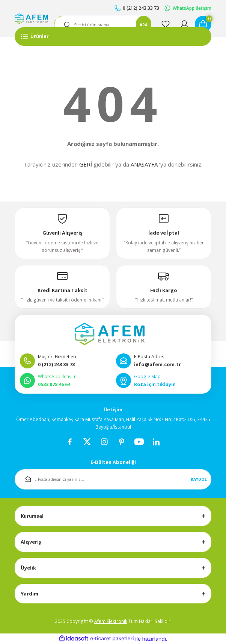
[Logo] (31, 18)
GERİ (86, 164)
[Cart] (203, 24)
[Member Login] (184, 24)
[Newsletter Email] (113, 479)
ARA (144, 25)
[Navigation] (113, 36)
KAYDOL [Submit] (199, 479)
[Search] (103, 25)
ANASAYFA (144, 164)
